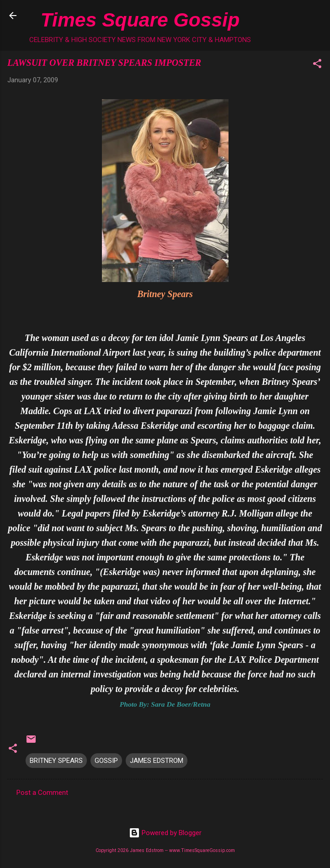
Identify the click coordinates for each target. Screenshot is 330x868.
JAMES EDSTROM (157, 761)
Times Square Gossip (140, 20)
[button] (317, 65)
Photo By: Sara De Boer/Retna (165, 704)
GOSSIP (106, 761)
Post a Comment (42, 793)
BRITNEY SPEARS (56, 761)
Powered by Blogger (165, 833)
